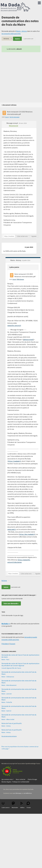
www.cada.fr (12, 529)
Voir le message (14, 117)
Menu (39, 2)
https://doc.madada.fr (27, 534)
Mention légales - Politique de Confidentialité (15, 782)
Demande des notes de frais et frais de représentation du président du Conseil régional (20, 664)
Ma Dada (15, 7)
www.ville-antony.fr (14, 325)
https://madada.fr (14, 461)
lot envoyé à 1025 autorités (11, 34)
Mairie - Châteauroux (8, 677)
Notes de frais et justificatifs (12, 723)
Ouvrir (7, 117)
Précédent (5, 644)
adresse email (28, 339)
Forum (29, 805)
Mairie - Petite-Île (7, 702)
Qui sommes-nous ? (8, 779)
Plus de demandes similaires (9, 736)
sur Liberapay (17, 793)
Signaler (34, 236)
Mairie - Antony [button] (16, 260)
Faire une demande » (11, 603)
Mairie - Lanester (7, 694)
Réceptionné (14, 126)
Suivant (13, 644)
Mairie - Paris (5, 660)
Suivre (17, 39)
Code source (6, 805)
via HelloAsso (28, 793)
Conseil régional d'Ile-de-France (11, 668)
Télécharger (20, 279)
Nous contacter (21, 779)
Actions (6, 39)
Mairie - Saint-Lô (6, 711)
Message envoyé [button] (12, 123)
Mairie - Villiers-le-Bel (8, 719)
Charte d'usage (32, 779)
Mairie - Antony (22, 31)
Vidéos (22, 805)
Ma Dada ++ (6, 624)
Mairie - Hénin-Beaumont (9, 685)
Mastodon (15, 805)
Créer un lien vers (22, 236)
